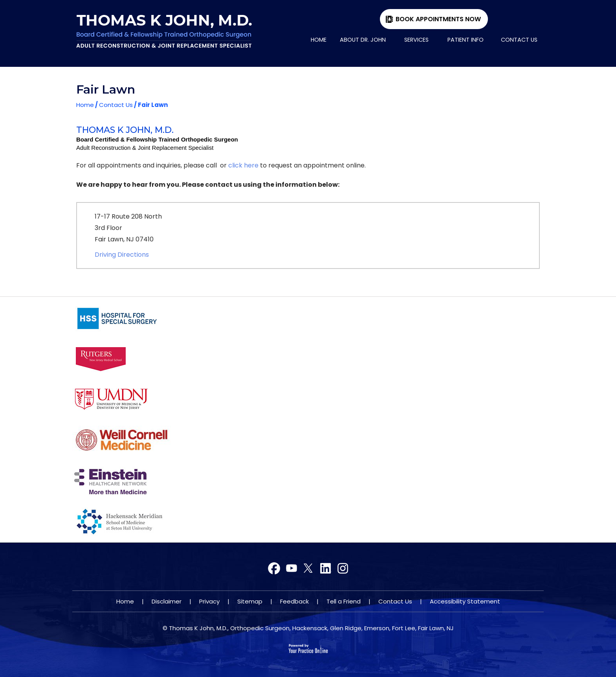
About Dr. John (363, 40)
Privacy (209, 601)
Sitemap (250, 601)
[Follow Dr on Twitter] (291, 569)
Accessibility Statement (465, 601)
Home (319, 40)
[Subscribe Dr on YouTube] (308, 569)
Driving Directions (122, 255)
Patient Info (466, 40)
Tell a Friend (344, 601)
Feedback (294, 601)
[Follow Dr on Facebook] (274, 569)
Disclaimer (167, 601)
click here (243, 165)
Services (416, 40)
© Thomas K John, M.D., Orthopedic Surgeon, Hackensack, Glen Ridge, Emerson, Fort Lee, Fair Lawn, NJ (308, 628)
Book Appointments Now (438, 19)
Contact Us (519, 40)
